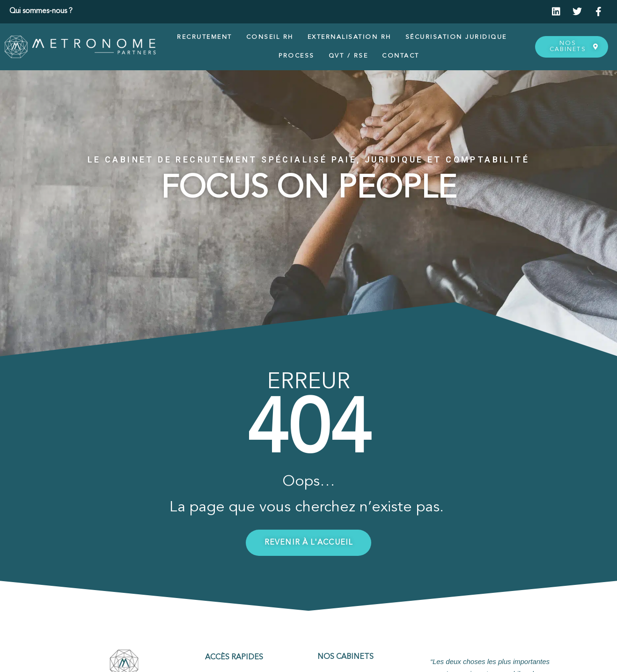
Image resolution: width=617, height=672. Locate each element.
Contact (401, 56)
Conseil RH (270, 37)
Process (297, 56)
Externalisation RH (349, 37)
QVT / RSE (349, 56)
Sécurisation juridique (456, 37)
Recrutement (205, 37)
